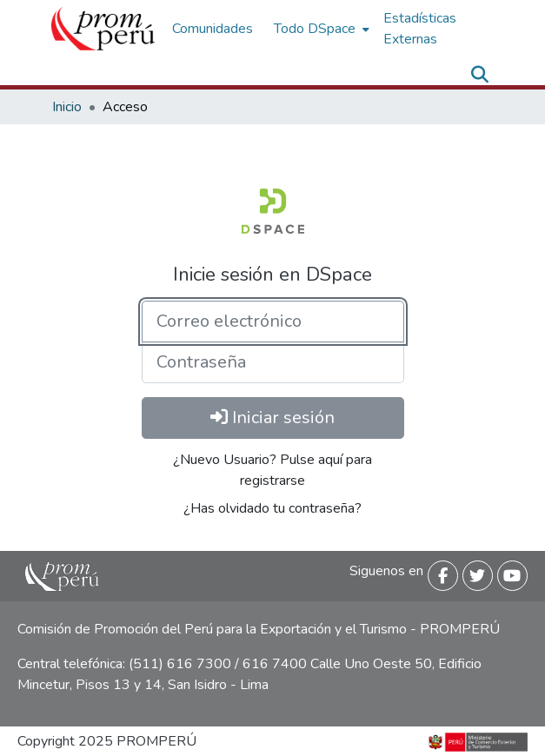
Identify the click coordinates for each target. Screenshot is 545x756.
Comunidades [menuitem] (213, 29)
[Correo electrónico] (273, 322)
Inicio (67, 107)
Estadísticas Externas (420, 29)
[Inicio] (103, 29)
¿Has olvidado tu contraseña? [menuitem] (272, 508)
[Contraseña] (273, 362)
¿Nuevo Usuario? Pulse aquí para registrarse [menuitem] (272, 470)
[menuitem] (320, 29)
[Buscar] (480, 75)
